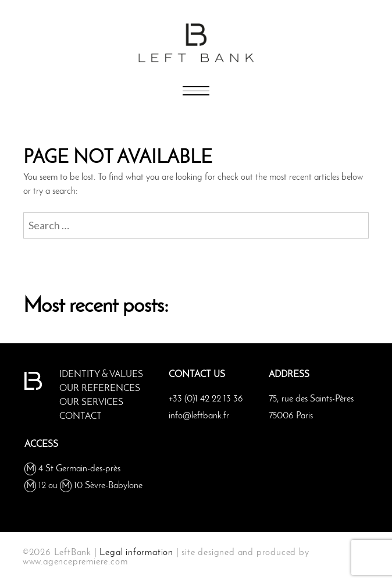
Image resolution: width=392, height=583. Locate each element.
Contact (81, 417)
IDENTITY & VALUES (101, 375)
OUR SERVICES (91, 403)
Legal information (136, 553)
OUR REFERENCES (100, 389)
